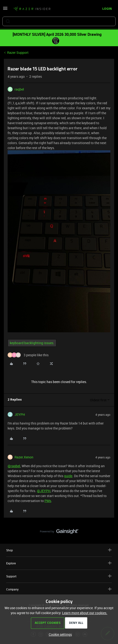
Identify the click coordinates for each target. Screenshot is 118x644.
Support (59, 576)
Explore (59, 563)
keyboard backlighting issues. (32, 343)
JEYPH (20, 414)
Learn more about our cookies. (85, 613)
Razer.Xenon (24, 457)
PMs (48, 501)
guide (68, 476)
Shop (59, 550)
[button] (5, 10)
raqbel (19, 89)
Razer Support (18, 53)
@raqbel (14, 466)
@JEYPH (44, 491)
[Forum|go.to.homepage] (32, 9)
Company (59, 589)
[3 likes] (28, 355)
